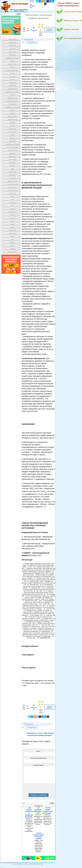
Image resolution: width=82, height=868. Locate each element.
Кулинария (12, 123)
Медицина (12, 153)
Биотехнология (12, 64)
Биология (12, 61)
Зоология (12, 95)
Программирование (12, 184)
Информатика (12, 104)
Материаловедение (12, 147)
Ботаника (12, 67)
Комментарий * (38, 765)
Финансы (12, 237)
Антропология (12, 46)
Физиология (12, 230)
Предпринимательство (12, 58)
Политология (12, 178)
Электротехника (12, 252)
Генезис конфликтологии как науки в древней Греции (39, 837)
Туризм (12, 221)
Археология (12, 49)
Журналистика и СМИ (12, 92)
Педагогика (12, 175)
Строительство (12, 212)
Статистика (12, 209)
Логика (12, 135)
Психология (12, 193)
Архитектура (12, 52)
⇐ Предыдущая (27, 39)
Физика (12, 227)
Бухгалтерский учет (12, 70)
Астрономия (12, 55)
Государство (12, 83)
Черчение (12, 243)
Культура (12, 126)
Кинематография (12, 117)
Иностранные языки (12, 101)
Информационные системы (12, 107)
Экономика (12, 249)
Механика (12, 166)
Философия (12, 233)
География (12, 76)
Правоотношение (12, 181)
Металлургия (12, 160)
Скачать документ (50, 30)
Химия (12, 240)
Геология (12, 80)
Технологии (12, 218)
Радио (12, 197)
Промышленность (12, 190)
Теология (12, 215)
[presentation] (39, 789)
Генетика (12, 73)
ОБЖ (12, 169)
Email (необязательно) (39, 758)
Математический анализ (12, 144)
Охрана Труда (12, 172)
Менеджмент (12, 157)
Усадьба (12, 224)
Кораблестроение (12, 120)
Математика (12, 141)
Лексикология (12, 129)
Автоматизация (12, 40)
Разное (12, 200)
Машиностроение (12, 150)
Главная (32, 1)
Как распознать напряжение (38, 810)
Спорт (12, 206)
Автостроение (12, 43)
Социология (12, 203)
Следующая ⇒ (33, 43)
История (12, 113)
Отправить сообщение (38, 795)
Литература (12, 132)
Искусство (12, 110)
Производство (12, 187)
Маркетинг (12, 138)
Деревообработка (12, 89)
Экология (12, 246)
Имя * (39, 751)
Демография (12, 86)
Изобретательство (12, 98)
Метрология (12, 163)
